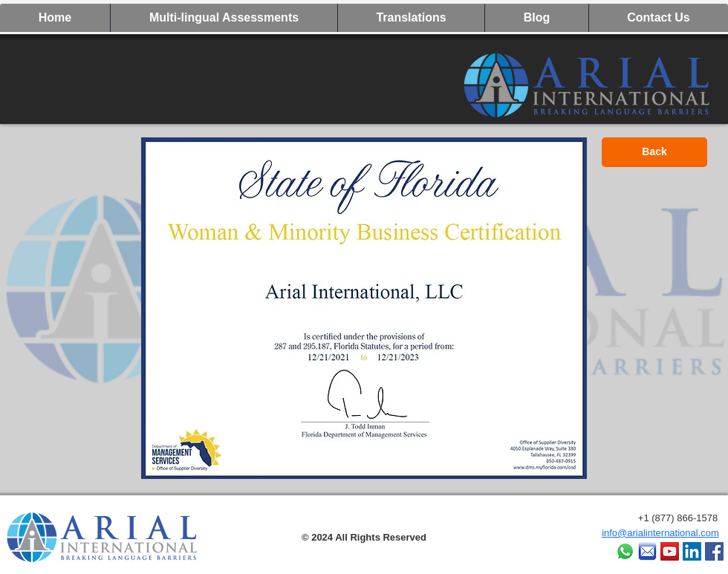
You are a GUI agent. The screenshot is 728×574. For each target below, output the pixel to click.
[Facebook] (714, 551)
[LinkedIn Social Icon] (692, 551)
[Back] (654, 152)
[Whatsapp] (625, 551)
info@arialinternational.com (660, 533)
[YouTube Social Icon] (670, 551)
